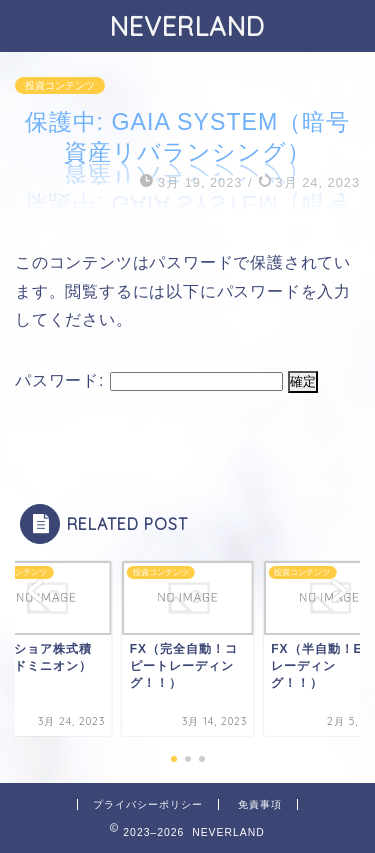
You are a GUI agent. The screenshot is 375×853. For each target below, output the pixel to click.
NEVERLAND (187, 26)
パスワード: (149, 380)
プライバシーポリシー (148, 804)
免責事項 (260, 804)
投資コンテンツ (60, 85)
